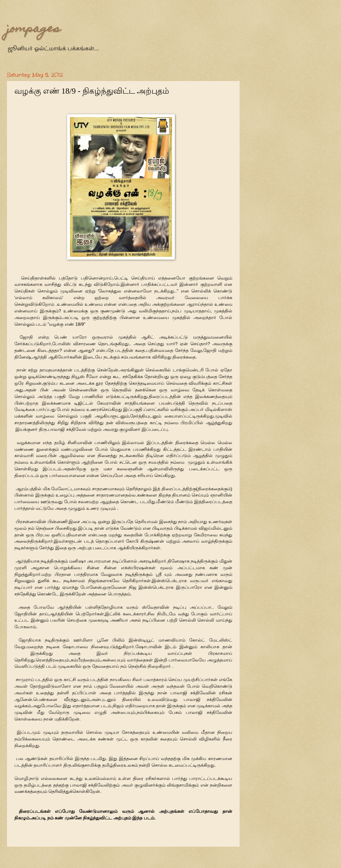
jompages (34, 29)
